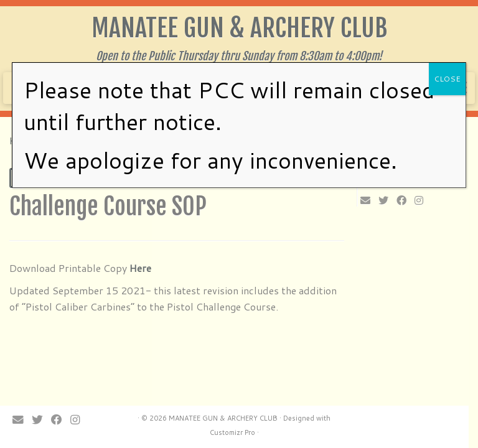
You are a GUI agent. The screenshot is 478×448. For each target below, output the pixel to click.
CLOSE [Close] (447, 79)
